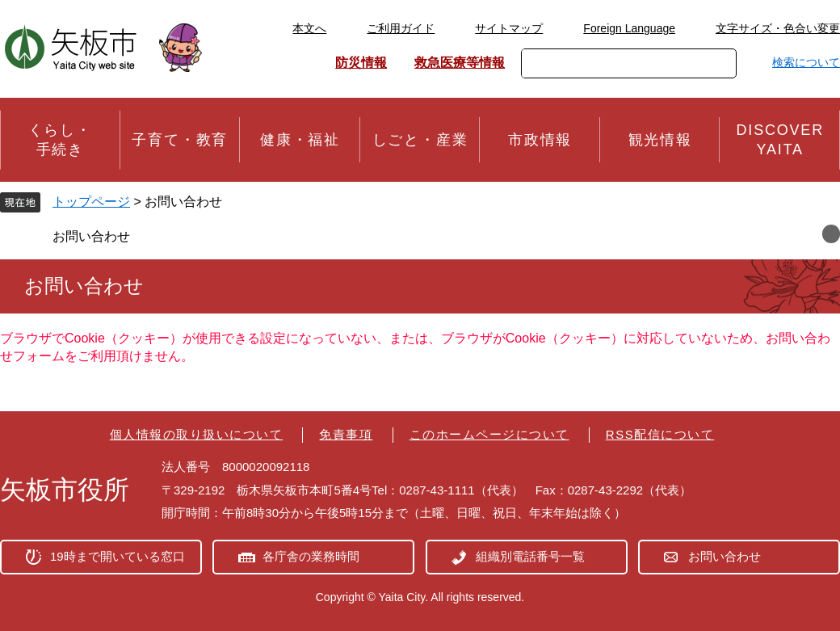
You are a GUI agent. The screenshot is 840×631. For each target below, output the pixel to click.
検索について (806, 62)
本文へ (309, 28)
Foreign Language (629, 28)
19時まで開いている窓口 (118, 556)
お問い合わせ (91, 236)
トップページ (91, 202)
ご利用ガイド (401, 28)
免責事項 (346, 434)
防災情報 (361, 63)
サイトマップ (509, 28)
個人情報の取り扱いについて (197, 434)
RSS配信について (660, 434)
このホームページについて (489, 434)
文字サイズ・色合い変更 (778, 28)
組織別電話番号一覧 (530, 556)
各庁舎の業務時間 (311, 556)
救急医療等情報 (460, 63)
